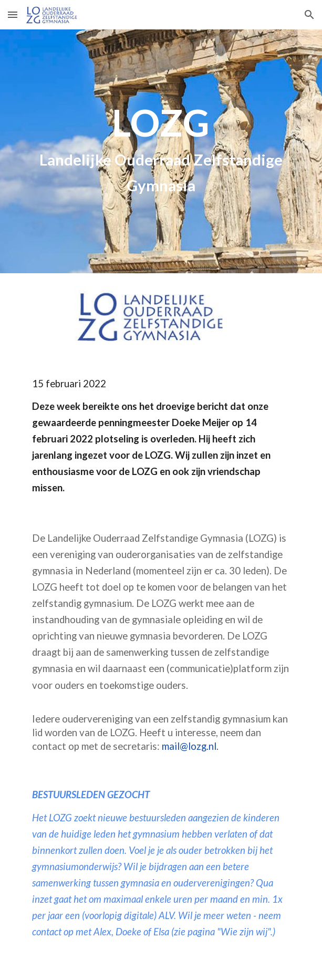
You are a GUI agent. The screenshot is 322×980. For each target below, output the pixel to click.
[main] (161, 151)
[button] (13, 14)
